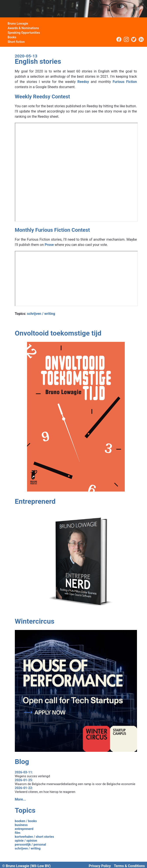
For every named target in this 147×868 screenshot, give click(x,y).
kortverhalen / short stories (34, 837)
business (21, 825)
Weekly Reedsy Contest (42, 97)
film (18, 833)
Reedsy (83, 82)
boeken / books (26, 821)
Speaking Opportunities (24, 33)
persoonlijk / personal (30, 844)
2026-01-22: (24, 788)
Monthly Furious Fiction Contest (52, 230)
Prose (49, 245)
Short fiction (16, 42)
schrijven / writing (41, 314)
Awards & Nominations (23, 28)
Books (12, 37)
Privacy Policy (100, 866)
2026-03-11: (24, 772)
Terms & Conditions (129, 866)
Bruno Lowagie (18, 24)
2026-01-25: (24, 780)
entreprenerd (24, 829)
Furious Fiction (125, 82)
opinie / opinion (26, 841)
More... (20, 799)
